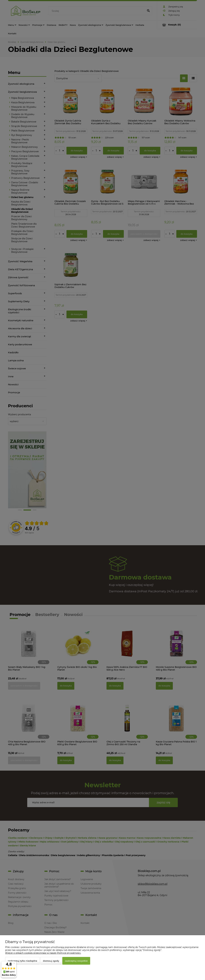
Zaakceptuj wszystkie (76, 961)
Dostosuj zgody (51, 961)
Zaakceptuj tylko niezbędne (22, 961)
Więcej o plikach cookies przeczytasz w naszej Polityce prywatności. (43, 953)
